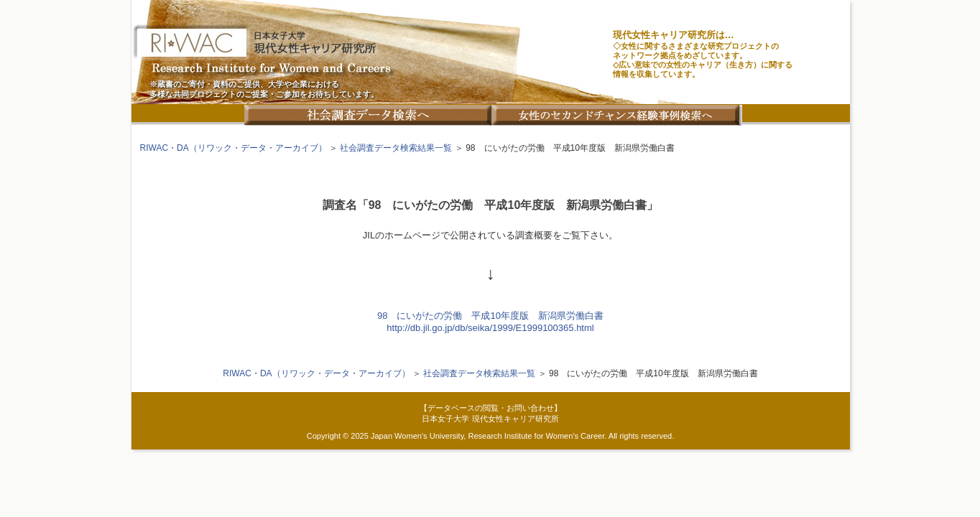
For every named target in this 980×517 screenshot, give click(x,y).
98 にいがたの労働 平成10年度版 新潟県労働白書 (490, 316)
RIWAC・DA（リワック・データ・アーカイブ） (234, 148)
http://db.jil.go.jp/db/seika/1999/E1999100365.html (490, 328)
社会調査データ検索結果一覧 (396, 148)
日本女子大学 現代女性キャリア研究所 (490, 419)
